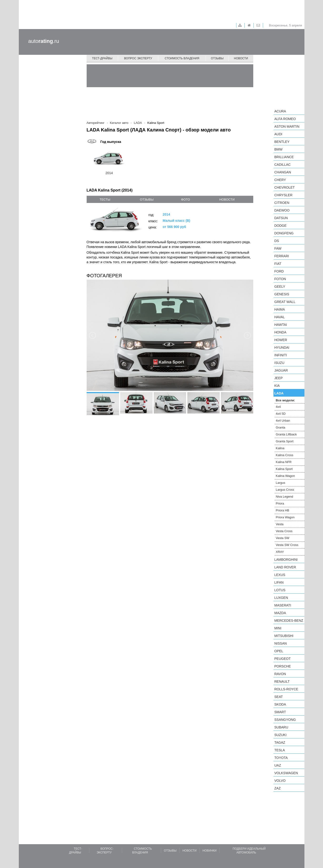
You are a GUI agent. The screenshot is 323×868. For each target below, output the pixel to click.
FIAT (278, 264)
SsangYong (285, 720)
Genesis (282, 294)
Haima (280, 309)
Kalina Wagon (285, 476)
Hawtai (281, 325)
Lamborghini (286, 560)
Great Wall (285, 302)
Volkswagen (286, 773)
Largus (281, 483)
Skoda (280, 704)
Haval (280, 317)
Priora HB (283, 510)
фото (186, 199)
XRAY (280, 552)
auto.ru (44, 41)
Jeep (279, 378)
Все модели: (286, 400)
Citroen (282, 203)
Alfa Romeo (285, 119)
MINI (278, 628)
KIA (277, 386)
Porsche (283, 666)
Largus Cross (285, 490)
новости (227, 199)
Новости (241, 58)
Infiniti (281, 355)
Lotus (280, 590)
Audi (278, 134)
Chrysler (283, 195)
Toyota (281, 758)
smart (280, 712)
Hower (281, 340)
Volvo (280, 781)
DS (277, 241)
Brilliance (284, 157)
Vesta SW (283, 538)
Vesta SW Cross (287, 545)
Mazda (280, 613)
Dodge (281, 226)
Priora (280, 503)
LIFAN (279, 582)
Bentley (282, 142)
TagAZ (280, 742)
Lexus (280, 575)
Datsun (281, 218)
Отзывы (217, 58)
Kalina (280, 448)
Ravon (280, 674)
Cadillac (283, 165)
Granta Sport (285, 441)
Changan (283, 172)
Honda (281, 332)
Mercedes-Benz (289, 621)
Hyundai (282, 348)
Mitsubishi (284, 636)
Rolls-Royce (286, 689)
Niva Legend (285, 497)
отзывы (147, 199)
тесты (105, 199)
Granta (281, 427)
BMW (278, 149)
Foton (280, 279)
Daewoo (282, 210)
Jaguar (281, 370)
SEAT (279, 697)
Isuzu (279, 363)
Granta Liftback (286, 434)
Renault (282, 681)
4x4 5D (281, 414)
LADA (279, 393)
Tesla (280, 750)
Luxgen (281, 598)
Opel (279, 651)
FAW (278, 248)
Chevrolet (285, 187)
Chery (280, 180)
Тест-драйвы (102, 58)
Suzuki (281, 735)
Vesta (280, 524)
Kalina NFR (284, 462)
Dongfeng (284, 233)
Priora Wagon (285, 517)
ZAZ (278, 788)
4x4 (278, 407)
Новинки (210, 851)
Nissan (281, 643)
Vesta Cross (284, 531)
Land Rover (285, 567)
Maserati (283, 605)
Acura (280, 111)
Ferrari (282, 256)
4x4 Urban (283, 421)
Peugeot (283, 659)
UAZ (278, 765)
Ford (279, 271)
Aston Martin (287, 126)
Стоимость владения (182, 58)
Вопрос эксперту (138, 58)
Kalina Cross (285, 455)
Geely (280, 287)
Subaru (281, 727)
